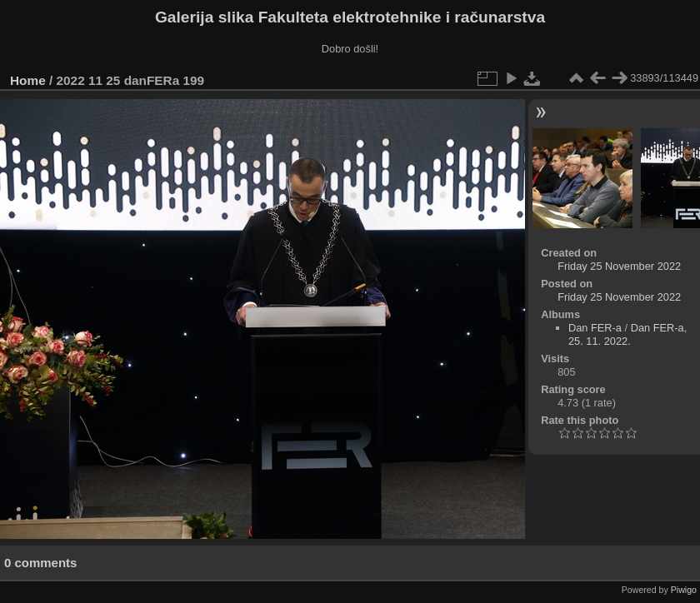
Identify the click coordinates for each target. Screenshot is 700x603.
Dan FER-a (595, 328)
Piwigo (684, 590)
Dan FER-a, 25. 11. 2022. (627, 334)
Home (28, 80)
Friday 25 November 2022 (619, 266)
